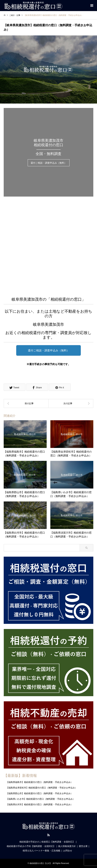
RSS (48, 835)
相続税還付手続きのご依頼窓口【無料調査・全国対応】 (47, 842)
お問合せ (68, 851)
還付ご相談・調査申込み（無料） (49, 163)
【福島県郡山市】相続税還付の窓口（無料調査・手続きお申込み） (39, 793)
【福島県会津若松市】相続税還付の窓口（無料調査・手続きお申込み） (42, 788)
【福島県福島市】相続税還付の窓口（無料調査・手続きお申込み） (39, 782)
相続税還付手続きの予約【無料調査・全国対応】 (31, 846)
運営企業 (83, 846)
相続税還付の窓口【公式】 (41, 863)
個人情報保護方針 (67, 846)
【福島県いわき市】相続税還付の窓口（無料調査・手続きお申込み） (41, 799)
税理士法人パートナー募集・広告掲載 (41, 851)
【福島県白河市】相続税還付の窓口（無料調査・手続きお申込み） (39, 805)
